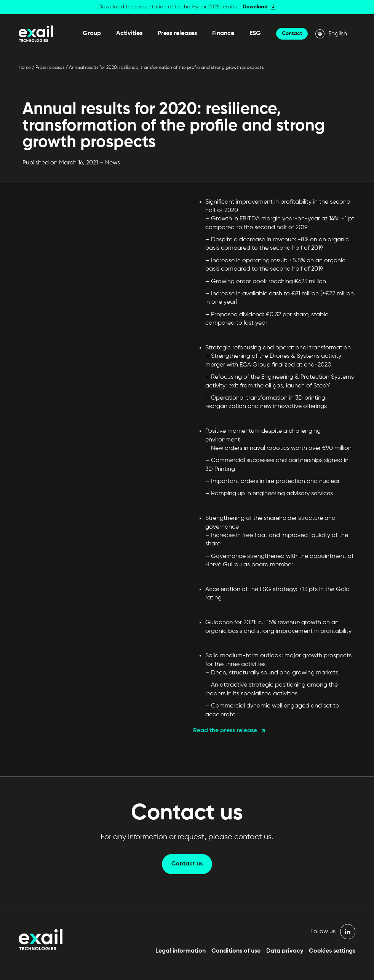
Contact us (187, 864)
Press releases (177, 33)
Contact (292, 33)
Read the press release (225, 731)
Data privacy (285, 951)
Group (92, 33)
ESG (255, 33)
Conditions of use (236, 951)
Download (255, 7)
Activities (129, 33)
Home (25, 68)
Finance (223, 33)
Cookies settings (332, 951)
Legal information (181, 951)
